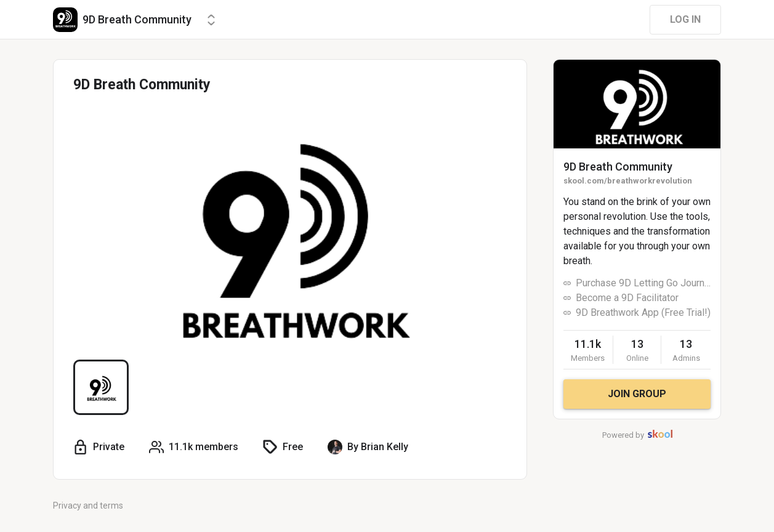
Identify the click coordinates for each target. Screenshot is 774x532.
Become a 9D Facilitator (627, 298)
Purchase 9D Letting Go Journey (643, 283)
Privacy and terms (88, 506)
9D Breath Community (618, 167)
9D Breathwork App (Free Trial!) (643, 312)
